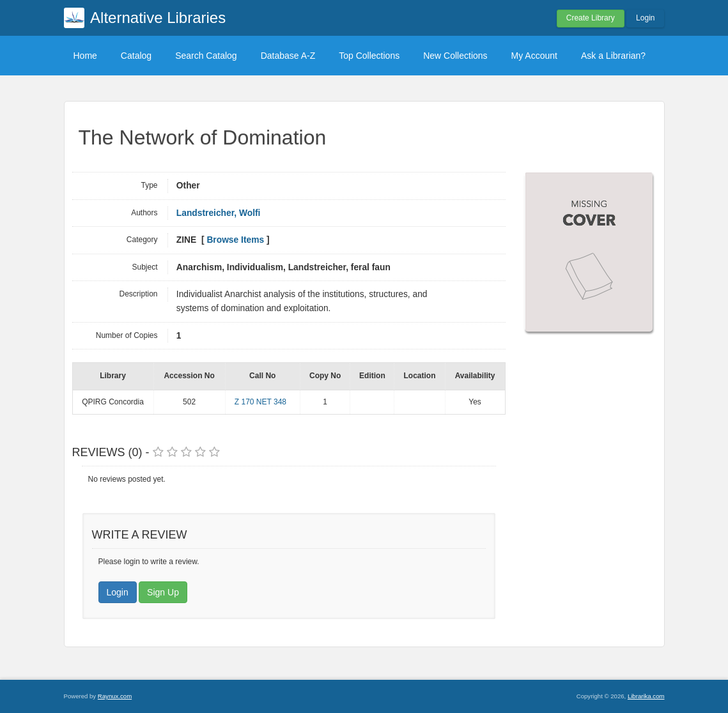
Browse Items (235, 240)
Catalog (136, 56)
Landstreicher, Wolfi (219, 213)
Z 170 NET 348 (260, 402)
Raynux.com (115, 696)
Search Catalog (206, 56)
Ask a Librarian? (613, 56)
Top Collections (369, 56)
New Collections (455, 56)
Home (85, 56)
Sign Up (163, 592)
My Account (534, 56)
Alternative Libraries (158, 18)
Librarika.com (646, 696)
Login (645, 18)
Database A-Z (288, 56)
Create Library (591, 18)
